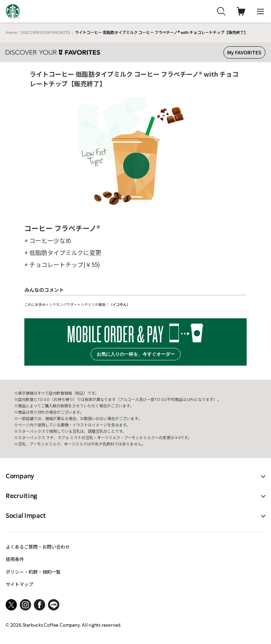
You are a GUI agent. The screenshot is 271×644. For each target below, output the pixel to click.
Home (11, 32)
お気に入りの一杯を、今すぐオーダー (136, 354)
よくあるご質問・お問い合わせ (38, 547)
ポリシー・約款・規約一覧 (33, 572)
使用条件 (15, 559)
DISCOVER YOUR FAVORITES (46, 32)
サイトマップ (19, 584)
